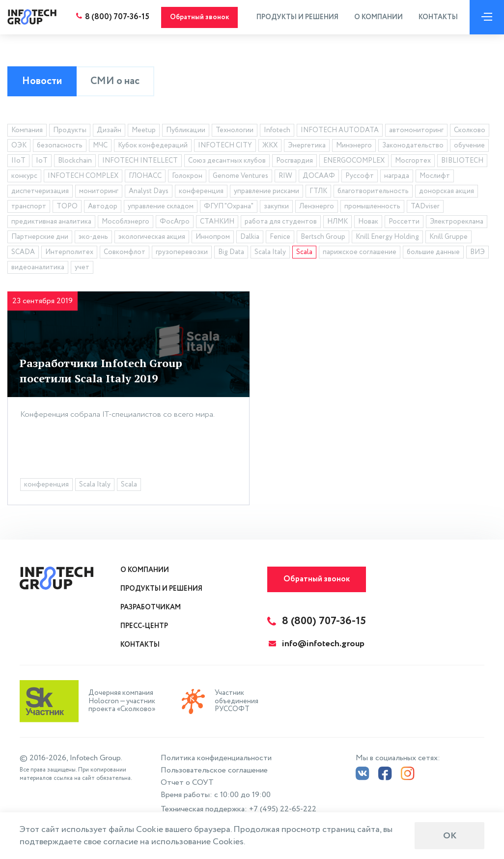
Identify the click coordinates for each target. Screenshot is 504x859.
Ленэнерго (317, 206)
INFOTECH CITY (225, 145)
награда (397, 176)
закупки (276, 206)
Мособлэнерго (126, 222)
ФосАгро (175, 222)
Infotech (277, 130)
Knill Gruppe (448, 237)
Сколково (470, 130)
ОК (450, 836)
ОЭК (19, 145)
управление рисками (266, 191)
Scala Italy (270, 252)
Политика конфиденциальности (216, 758)
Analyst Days (149, 191)
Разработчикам (151, 607)
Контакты (438, 17)
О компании (378, 17)
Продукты (70, 130)
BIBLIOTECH (462, 161)
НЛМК (337, 222)
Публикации (186, 130)
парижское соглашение (360, 252)
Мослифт (435, 176)
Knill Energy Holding (387, 237)
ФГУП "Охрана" (229, 206)
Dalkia (250, 237)
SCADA (23, 252)
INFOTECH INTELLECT (140, 161)
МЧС (100, 145)
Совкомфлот (125, 252)
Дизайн (109, 130)
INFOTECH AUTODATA (340, 130)
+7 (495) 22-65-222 (283, 809)
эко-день (93, 237)
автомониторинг (416, 130)
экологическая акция (152, 237)
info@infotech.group (317, 644)
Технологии (235, 130)
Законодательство (413, 145)
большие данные (433, 252)
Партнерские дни (40, 237)
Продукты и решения (297, 17)
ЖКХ (270, 145)
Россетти (404, 222)
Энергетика (307, 145)
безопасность (60, 145)
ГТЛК (318, 191)
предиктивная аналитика (51, 222)
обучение (469, 145)
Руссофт (360, 176)
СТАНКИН (217, 222)
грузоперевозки (182, 252)
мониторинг (99, 191)
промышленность (372, 206)
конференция (201, 191)
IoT (42, 161)
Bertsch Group (323, 237)
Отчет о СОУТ (187, 783)
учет (82, 267)
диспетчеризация (40, 191)
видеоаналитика (38, 267)
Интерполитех (69, 252)
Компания (27, 130)
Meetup (144, 130)
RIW (285, 176)
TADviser (425, 206)
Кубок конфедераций (153, 145)
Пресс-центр (144, 626)
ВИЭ (477, 252)
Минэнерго (354, 145)
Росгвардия (294, 161)
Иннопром (213, 237)
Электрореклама (457, 222)
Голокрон (187, 176)
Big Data (231, 252)
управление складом (161, 206)
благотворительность (373, 191)
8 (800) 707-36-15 (117, 17)
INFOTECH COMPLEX (83, 176)
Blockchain (75, 161)
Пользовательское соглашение (214, 770)
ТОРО (67, 206)
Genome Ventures (240, 176)
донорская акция (447, 191)
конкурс (24, 176)
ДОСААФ (319, 176)
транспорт (29, 206)
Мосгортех (413, 161)
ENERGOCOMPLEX (354, 161)
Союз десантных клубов (227, 161)
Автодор (103, 206)
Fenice (280, 237)
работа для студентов (281, 222)
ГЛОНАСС (145, 176)
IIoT (18, 161)
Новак (368, 222)
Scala (304, 252)
